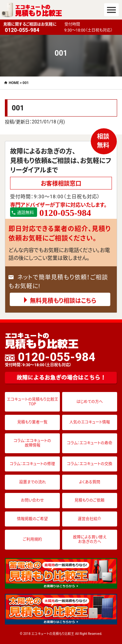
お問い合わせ (32, 500)
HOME (14, 83)
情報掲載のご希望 (32, 519)
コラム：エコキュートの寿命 (90, 443)
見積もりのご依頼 (89, 500)
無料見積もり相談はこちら (63, 301)
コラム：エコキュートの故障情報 (32, 443)
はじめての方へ (90, 402)
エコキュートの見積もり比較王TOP (33, 402)
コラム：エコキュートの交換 (90, 464)
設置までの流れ (33, 482)
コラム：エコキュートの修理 (32, 464)
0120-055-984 (50, 359)
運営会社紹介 (89, 519)
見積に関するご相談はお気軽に (32, 28)
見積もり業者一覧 (32, 422)
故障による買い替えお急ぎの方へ (90, 539)
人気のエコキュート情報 (90, 422)
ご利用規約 (32, 539)
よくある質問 (90, 482)
